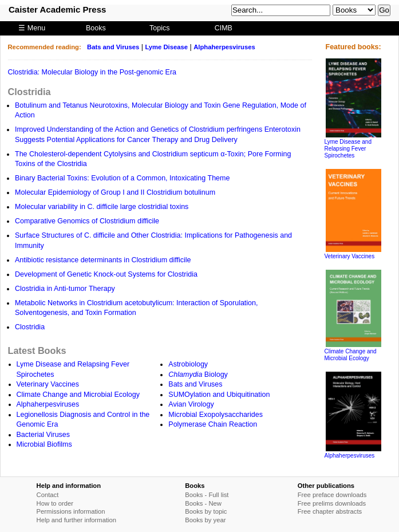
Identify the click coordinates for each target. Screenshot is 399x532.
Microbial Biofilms (44, 444)
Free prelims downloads (332, 503)
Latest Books (37, 350)
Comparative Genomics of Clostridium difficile (87, 221)
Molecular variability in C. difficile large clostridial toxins (102, 207)
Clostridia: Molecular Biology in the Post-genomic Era (92, 72)
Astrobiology (188, 364)
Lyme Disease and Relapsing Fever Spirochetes (348, 149)
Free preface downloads (332, 495)
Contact (48, 495)
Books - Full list (207, 495)
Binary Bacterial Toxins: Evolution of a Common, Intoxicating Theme (122, 178)
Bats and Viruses (113, 47)
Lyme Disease (166, 47)
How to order (55, 503)
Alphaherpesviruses (224, 47)
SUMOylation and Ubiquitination (219, 395)
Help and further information (76, 520)
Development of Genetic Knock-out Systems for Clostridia (106, 274)
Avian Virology (191, 404)
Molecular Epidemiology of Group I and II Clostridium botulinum (115, 192)
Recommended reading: (45, 47)
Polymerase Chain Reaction (213, 424)
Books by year (205, 520)
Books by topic (206, 511)
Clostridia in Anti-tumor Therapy (65, 289)
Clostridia (29, 92)
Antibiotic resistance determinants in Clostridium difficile (103, 260)
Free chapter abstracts (330, 511)
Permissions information (71, 511)
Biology (198, 375)
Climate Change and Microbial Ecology (78, 395)
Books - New (203, 503)
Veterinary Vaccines (48, 384)
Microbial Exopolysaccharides (216, 415)
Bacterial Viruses (44, 435)
